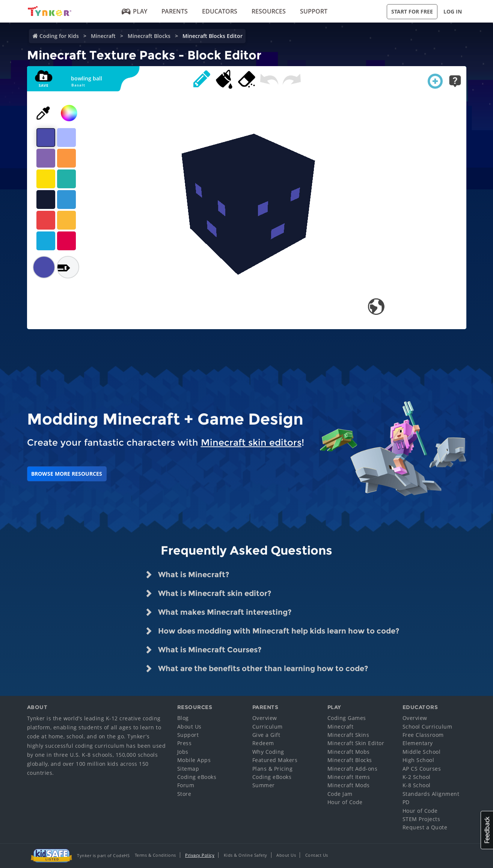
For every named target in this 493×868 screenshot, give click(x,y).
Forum (186, 785)
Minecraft (103, 36)
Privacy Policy (200, 855)
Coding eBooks (197, 777)
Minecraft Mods (349, 785)
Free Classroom (423, 735)
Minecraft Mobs (349, 752)
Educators (220, 11)
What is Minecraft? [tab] (187, 575)
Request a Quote (425, 827)
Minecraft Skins (348, 735)
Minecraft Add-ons (353, 769)
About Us (189, 727)
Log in (453, 11)
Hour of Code (345, 802)
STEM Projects (421, 819)
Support (314, 11)
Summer (264, 785)
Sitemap (188, 769)
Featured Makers (275, 760)
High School (418, 760)
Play (135, 11)
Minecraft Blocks (149, 36)
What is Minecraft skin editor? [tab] (208, 593)
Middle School (422, 752)
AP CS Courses (422, 769)
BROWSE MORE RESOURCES (67, 474)
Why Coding (268, 752)
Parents (175, 11)
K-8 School (417, 785)
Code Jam (340, 794)
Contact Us (317, 855)
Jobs (183, 752)
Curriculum (268, 727)
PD (406, 802)
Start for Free (412, 11)
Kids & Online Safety (246, 855)
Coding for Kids (59, 36)
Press (185, 743)
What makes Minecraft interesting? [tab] (218, 612)
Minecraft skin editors (251, 442)
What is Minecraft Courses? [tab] (203, 650)
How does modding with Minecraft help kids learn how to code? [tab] (272, 631)
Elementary (418, 743)
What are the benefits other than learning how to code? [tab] (256, 668)
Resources (269, 11)
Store (184, 794)
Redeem (263, 743)
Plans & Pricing (273, 769)
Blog (183, 718)
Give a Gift (266, 735)
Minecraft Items (349, 777)
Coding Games (347, 718)
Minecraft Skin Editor (356, 743)
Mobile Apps (194, 760)
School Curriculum (427, 727)
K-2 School (417, 777)
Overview (265, 718)
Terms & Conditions (155, 855)
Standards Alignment (431, 794)
